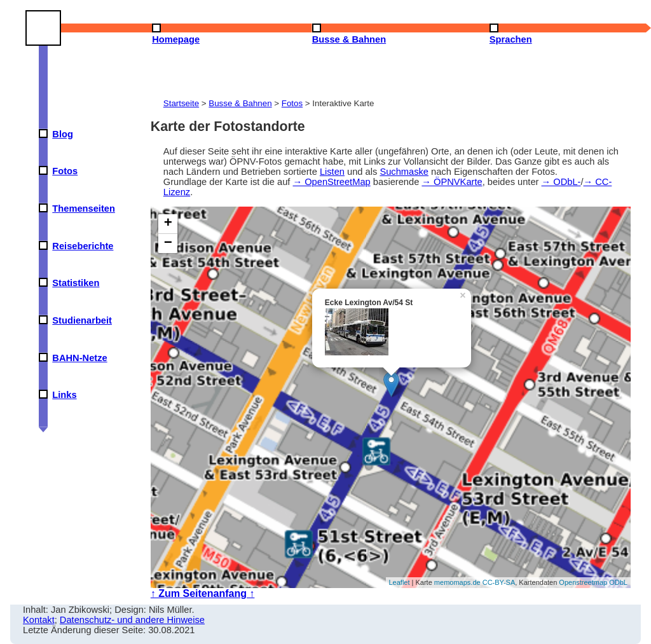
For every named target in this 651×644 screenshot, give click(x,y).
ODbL (618, 582)
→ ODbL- (561, 182)
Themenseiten (84, 209)
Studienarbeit (82, 320)
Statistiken (76, 283)
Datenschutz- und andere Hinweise (132, 620)
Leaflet (400, 582)
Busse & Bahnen (240, 103)
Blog (63, 134)
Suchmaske (404, 172)
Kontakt (39, 620)
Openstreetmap (583, 582)
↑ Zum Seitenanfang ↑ (203, 593)
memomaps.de (457, 582)
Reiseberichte (83, 246)
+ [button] (168, 224)
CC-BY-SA (499, 582)
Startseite (181, 103)
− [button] (168, 243)
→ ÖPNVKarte (452, 182)
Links (64, 395)
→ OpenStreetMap (331, 182)
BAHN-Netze (79, 358)
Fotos (65, 171)
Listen (332, 172)
